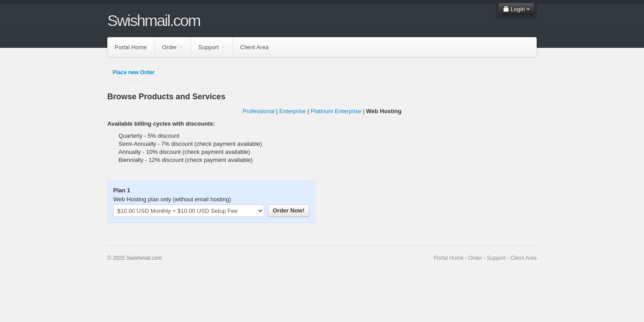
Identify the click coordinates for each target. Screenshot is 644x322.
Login (516, 9)
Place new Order (134, 72)
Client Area (254, 47)
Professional (258, 111)
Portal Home (131, 47)
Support (212, 47)
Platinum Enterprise (336, 111)
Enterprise (293, 111)
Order (172, 47)
